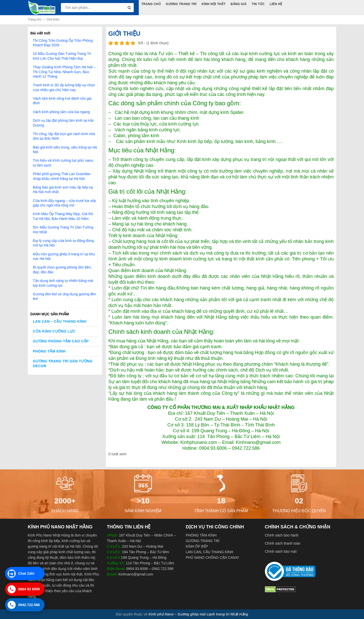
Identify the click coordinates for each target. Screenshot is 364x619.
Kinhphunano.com (199, 442)
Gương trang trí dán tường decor (63, 363)
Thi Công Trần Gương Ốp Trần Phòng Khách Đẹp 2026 (63, 43)
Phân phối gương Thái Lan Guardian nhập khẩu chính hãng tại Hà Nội (62, 176)
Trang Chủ (151, 4)
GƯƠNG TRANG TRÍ (203, 541)
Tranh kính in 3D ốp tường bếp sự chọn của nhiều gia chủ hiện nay (64, 87)
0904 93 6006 (24, 589)
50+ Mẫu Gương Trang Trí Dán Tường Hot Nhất (63, 230)
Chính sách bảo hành (282, 535)
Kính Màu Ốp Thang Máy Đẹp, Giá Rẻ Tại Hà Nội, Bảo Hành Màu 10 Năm (63, 216)
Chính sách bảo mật (281, 551)
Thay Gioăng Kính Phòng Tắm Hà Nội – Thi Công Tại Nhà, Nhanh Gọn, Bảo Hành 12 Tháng (64, 72)
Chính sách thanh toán (283, 543)
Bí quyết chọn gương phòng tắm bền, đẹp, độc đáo (62, 270)
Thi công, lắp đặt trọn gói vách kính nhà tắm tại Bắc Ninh (64, 136)
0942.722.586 (24, 606)
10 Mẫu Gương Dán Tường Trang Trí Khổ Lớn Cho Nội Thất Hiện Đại (62, 56)
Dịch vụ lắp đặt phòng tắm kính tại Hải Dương (63, 123)
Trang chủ (35, 19)
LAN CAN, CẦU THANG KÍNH (210, 552)
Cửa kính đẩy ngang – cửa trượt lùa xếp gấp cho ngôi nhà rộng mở (64, 203)
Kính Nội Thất (214, 4)
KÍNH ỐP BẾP (197, 546)
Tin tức (258, 4)
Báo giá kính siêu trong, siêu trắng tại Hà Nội (65, 150)
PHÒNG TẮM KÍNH (201, 535)
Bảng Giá (238, 4)
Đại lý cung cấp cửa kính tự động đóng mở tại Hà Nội (63, 243)
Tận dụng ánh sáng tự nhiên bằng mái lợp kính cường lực (63, 283)
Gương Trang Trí (181, 4)
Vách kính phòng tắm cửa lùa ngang (61, 112)
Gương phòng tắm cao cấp (61, 341)
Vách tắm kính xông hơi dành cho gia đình (62, 101)
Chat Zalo (21, 573)
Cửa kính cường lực (54, 331)
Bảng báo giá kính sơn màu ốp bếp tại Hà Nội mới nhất (63, 190)
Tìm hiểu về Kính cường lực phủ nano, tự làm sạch (63, 163)
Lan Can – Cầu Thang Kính (60, 321)
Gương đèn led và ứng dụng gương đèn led (64, 296)
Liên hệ (277, 4)
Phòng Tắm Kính (49, 351)
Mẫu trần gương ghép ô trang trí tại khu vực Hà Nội (64, 256)
